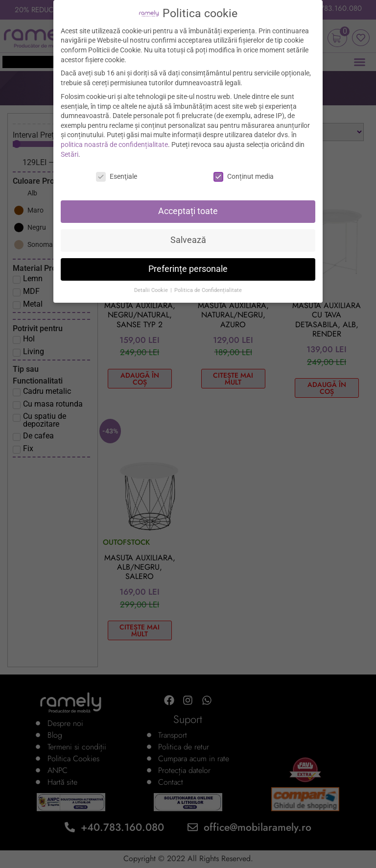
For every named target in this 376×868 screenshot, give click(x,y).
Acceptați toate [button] (188, 211)
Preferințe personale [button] (188, 269)
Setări (70, 154)
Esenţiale (117, 177)
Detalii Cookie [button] (152, 290)
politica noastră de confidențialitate (114, 145)
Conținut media (244, 177)
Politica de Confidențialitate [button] (208, 290)
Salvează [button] (188, 240)
